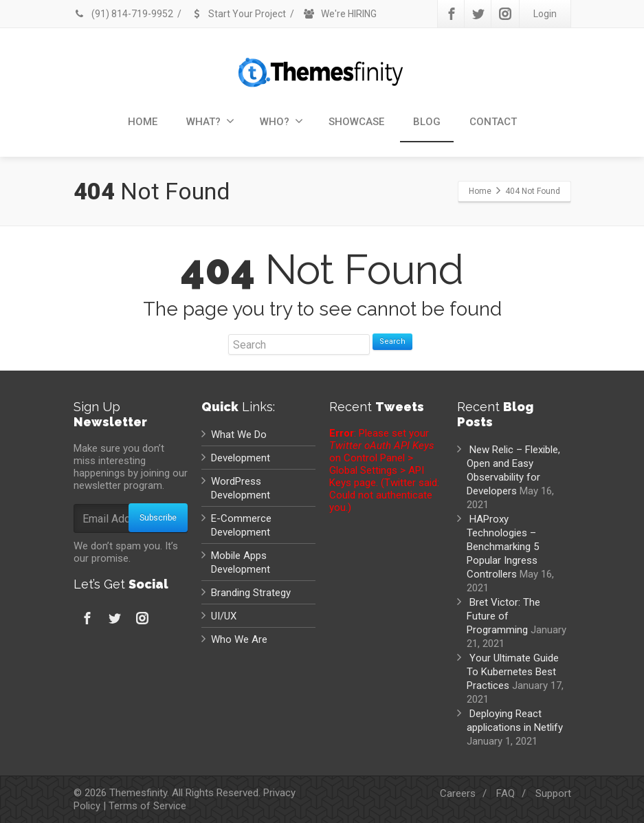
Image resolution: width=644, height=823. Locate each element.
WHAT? (210, 121)
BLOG (427, 122)
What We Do (239, 435)
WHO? (281, 121)
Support (553, 793)
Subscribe (158, 518)
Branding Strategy (251, 593)
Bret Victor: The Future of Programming (503, 616)
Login (545, 14)
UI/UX (224, 616)
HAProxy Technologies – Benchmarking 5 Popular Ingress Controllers (503, 547)
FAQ (506, 793)
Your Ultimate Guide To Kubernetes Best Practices (513, 672)
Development (241, 458)
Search (392, 341)
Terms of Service (147, 806)
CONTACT (493, 122)
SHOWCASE (356, 122)
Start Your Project (238, 14)
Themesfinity (138, 793)
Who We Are (239, 639)
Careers (458, 793)
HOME (143, 122)
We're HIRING (340, 14)
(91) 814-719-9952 (123, 14)
